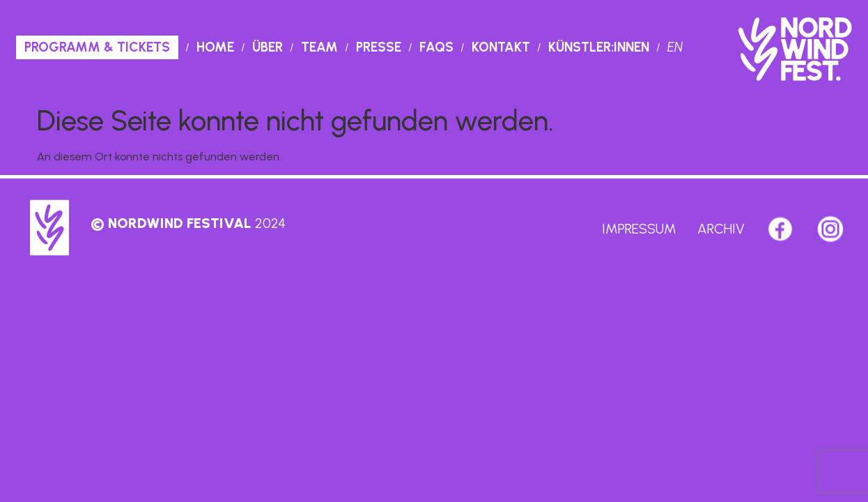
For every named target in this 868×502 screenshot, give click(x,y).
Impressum (639, 229)
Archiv (721, 229)
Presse (379, 47)
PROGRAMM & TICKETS (97, 47)
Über (268, 47)
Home (215, 47)
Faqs (436, 47)
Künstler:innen (599, 47)
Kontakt (501, 47)
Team (319, 47)
